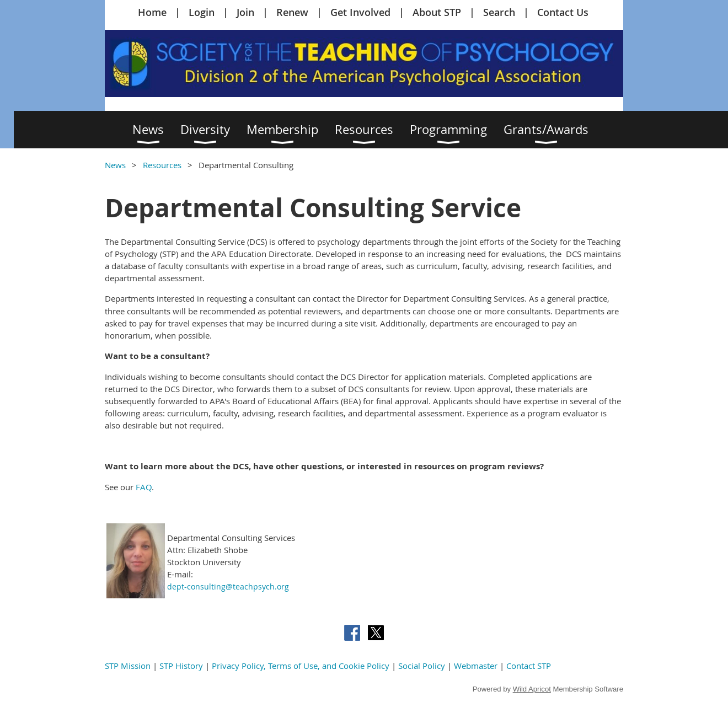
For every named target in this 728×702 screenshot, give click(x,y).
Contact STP (529, 666)
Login (202, 12)
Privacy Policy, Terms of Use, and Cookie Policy (301, 666)
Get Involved (360, 12)
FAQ (144, 487)
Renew (292, 12)
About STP (437, 12)
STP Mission (128, 666)
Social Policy (422, 666)
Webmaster (476, 666)
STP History (181, 666)
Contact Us (563, 12)
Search (499, 12)
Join (245, 12)
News (115, 165)
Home (152, 12)
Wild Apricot (532, 689)
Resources (162, 165)
